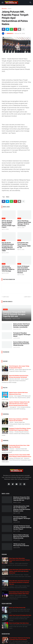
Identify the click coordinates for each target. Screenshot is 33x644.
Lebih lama (27, 297)
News (10, 9)
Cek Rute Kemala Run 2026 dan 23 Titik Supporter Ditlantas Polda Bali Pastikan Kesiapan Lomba (22, 508)
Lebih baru (6, 297)
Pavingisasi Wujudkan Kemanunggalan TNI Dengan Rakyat (22, 335)
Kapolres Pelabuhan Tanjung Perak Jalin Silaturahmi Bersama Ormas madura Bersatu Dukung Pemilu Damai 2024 (19, 404)
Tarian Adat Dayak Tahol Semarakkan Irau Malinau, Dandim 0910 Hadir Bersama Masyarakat (20, 571)
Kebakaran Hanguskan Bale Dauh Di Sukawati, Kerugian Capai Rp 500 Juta (22, 499)
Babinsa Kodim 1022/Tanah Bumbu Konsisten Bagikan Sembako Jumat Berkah (22, 325)
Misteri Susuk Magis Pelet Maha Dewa (19, 623)
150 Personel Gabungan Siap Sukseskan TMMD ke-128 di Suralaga (8, 269)
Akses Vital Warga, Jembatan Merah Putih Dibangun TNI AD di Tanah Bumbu (24, 223)
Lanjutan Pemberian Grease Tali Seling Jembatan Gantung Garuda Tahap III (22, 527)
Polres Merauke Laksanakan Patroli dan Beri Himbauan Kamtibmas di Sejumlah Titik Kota (19, 582)
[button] (2, 3)
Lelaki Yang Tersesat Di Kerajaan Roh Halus (20, 615)
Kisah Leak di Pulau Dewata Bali (17, 608)
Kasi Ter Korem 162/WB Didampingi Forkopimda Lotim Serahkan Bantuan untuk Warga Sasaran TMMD (8, 247)
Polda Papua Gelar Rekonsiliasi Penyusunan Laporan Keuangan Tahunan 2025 (19, 560)
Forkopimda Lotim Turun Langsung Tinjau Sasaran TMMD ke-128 (24, 245)
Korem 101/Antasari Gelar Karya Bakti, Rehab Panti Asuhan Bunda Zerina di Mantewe (23, 269)
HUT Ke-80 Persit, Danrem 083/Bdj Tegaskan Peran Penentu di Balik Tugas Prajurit (9, 224)
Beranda (4, 9)
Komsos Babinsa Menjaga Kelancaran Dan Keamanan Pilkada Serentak (21, 344)
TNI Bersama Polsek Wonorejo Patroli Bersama (21, 545)
